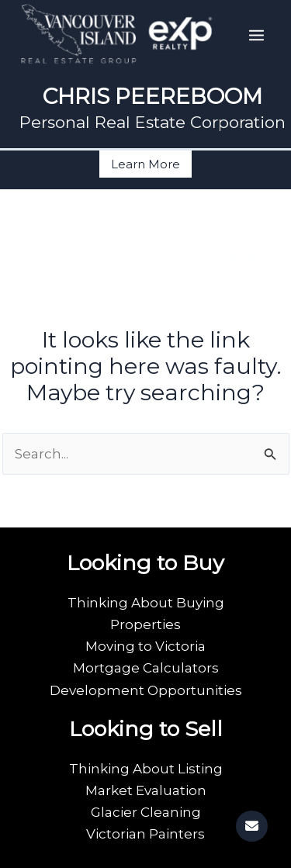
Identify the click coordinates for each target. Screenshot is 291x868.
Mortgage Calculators (146, 668)
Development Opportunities (146, 690)
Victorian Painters (145, 834)
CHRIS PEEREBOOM (152, 96)
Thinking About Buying (146, 603)
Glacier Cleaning (146, 812)
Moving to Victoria (145, 646)
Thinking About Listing (146, 769)
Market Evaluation (146, 790)
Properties (145, 624)
